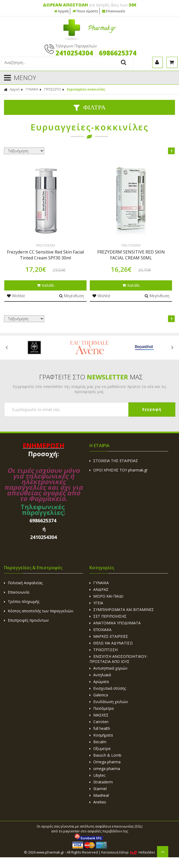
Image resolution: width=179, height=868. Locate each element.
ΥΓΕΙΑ (96, 603)
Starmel (98, 789)
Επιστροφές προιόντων (26, 620)
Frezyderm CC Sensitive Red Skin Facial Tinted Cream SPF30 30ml (45, 255)
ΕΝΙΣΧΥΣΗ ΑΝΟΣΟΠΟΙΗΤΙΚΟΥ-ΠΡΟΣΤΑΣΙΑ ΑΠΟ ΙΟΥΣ (119, 659)
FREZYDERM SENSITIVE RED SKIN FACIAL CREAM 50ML (131, 255)
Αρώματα (99, 682)
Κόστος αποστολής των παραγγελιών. (39, 611)
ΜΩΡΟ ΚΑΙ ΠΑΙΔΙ (106, 596)
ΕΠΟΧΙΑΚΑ (100, 630)
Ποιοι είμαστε (85, 11)
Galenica (99, 695)
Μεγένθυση (72, 296)
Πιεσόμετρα (102, 708)
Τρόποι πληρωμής (22, 601)
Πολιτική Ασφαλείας (23, 583)
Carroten (99, 722)
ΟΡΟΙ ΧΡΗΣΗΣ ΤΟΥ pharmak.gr (119, 470)
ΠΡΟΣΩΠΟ (53, 89)
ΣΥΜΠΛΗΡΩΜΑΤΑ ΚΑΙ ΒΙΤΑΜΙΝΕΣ (122, 610)
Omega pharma (105, 762)
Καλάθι (46, 285)
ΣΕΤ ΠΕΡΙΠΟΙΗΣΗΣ (108, 616)
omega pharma (105, 769)
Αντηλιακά (100, 675)
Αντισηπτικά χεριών (109, 668)
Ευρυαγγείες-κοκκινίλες (86, 89)
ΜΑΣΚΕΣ (99, 715)
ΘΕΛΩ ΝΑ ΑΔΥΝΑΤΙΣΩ (111, 643)
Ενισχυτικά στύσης (108, 688)
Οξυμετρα (100, 748)
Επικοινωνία (113, 11)
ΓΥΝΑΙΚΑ (32, 89)
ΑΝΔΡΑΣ (99, 589)
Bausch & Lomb (105, 755)
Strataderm (101, 782)
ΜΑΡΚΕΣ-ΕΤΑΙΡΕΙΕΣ (109, 636)
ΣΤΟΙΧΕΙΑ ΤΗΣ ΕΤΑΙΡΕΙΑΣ (114, 461)
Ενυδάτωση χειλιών (109, 702)
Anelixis (98, 802)
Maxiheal (99, 795)
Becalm (98, 742)
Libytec (98, 775)
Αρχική (61, 11)
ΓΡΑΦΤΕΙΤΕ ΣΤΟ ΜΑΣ (91, 377)
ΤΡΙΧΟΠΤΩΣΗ (104, 650)
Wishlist (16, 296)
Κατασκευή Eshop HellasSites (128, 852)
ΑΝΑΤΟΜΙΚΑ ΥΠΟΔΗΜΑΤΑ (115, 623)
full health (100, 728)
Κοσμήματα (101, 735)
